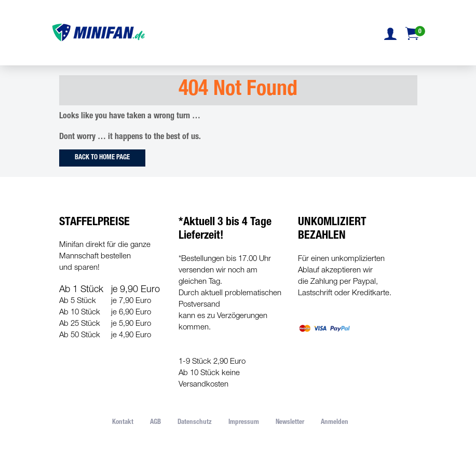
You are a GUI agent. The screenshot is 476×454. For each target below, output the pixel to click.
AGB (155, 423)
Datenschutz (195, 423)
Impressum (244, 423)
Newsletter (290, 423)
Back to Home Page (102, 158)
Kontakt (123, 423)
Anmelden (335, 423)
